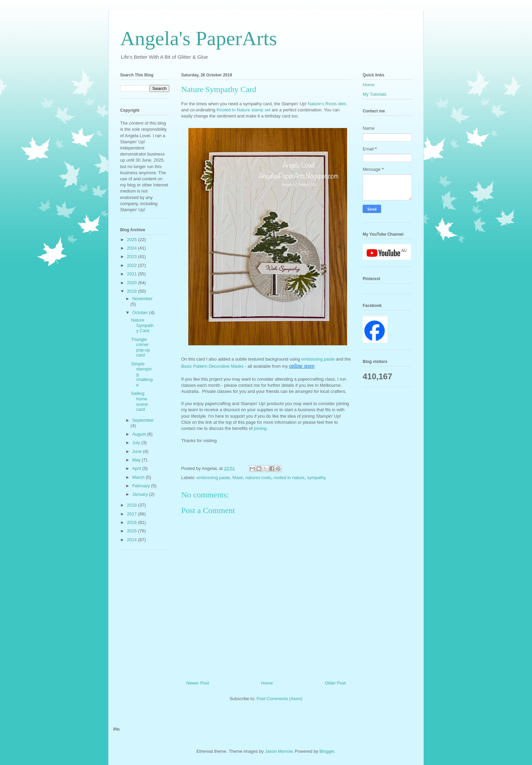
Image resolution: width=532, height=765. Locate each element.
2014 (132, 540)
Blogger (327, 751)
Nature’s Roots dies (327, 104)
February (142, 486)
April (137, 468)
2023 (132, 257)
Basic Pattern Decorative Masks (212, 366)
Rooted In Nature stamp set (244, 110)
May (137, 460)
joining (260, 428)
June (138, 451)
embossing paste (318, 359)
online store (302, 366)
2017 (132, 514)
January (141, 494)
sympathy (317, 478)
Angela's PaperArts (198, 38)
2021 (132, 274)
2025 (132, 240)
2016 (132, 522)
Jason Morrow (279, 751)
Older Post (335, 683)
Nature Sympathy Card (142, 325)
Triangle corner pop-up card (140, 347)
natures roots (258, 478)
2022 (132, 265)
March (139, 477)
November (142, 299)
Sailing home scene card (139, 401)
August (140, 434)
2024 (132, 248)
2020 (132, 283)
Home (267, 683)
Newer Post (198, 683)
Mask (238, 478)
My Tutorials (375, 94)
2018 (132, 505)
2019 (132, 291)
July (137, 443)
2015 (132, 531)
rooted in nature (289, 478)
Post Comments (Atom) (279, 699)
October (141, 313)
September (143, 420)
